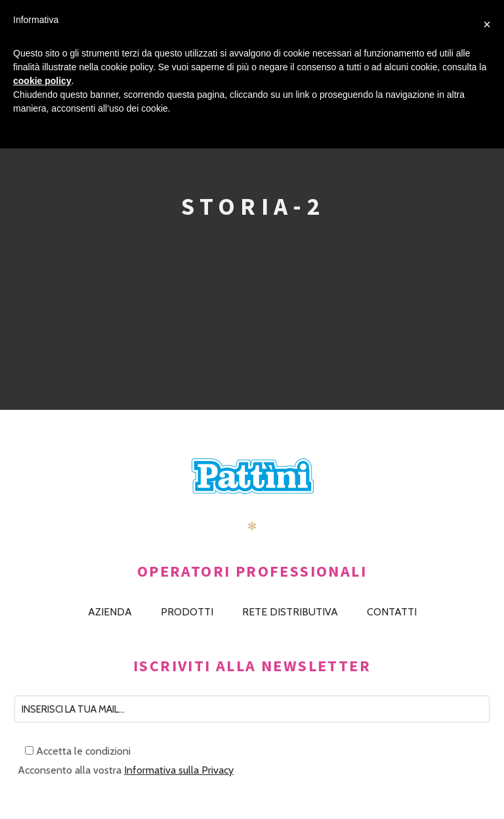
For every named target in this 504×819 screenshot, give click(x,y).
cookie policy (42, 81)
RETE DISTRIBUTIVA (290, 612)
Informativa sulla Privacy (179, 770)
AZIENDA (110, 612)
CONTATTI (392, 612)
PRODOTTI (187, 612)
